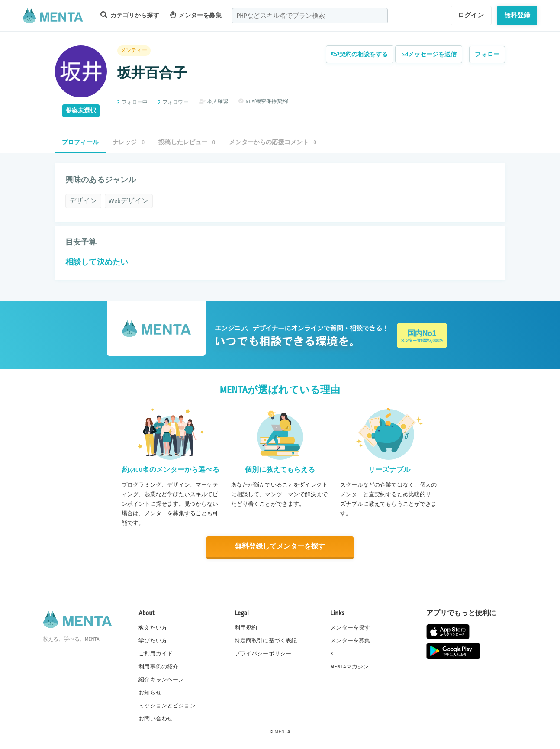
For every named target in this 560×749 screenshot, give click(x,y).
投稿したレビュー (187, 142)
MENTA (282, 731)
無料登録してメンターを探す (280, 547)
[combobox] (310, 16)
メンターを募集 (196, 15)
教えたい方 (153, 627)
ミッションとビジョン (167, 705)
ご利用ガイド (156, 653)
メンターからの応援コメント (273, 142)
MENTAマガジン (349, 666)
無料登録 (517, 15)
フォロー (487, 54)
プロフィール (80, 142)
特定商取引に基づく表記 (266, 640)
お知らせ (150, 692)
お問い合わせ (156, 718)
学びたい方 (153, 640)
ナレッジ (129, 142)
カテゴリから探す (130, 15)
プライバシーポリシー (263, 653)
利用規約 (246, 627)
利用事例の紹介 (158, 666)
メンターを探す (350, 627)
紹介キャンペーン (161, 679)
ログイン (471, 15)
